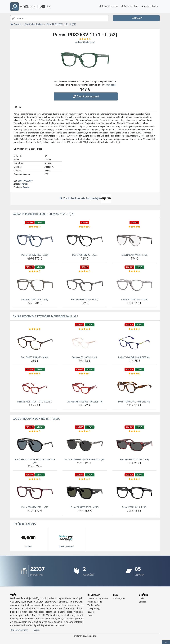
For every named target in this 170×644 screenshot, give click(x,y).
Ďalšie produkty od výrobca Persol (36, 419)
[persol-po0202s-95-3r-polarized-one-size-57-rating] (35, 431)
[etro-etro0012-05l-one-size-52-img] (134, 387)
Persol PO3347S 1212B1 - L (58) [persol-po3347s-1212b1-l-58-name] (134, 459)
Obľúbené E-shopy (24, 524)
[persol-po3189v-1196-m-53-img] (85, 285)
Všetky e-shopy (94, 609)
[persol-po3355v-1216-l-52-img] (35, 493)
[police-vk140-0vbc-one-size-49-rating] (134, 329)
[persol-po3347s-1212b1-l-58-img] (134, 445)
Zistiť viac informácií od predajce (85, 199)
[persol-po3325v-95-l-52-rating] (134, 479)
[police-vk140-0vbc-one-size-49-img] (134, 343)
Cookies (142, 602)
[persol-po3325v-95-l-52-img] (134, 493)
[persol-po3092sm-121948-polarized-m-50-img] (85, 445)
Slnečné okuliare (129, 6)
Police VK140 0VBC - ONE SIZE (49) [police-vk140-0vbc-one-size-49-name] (134, 357)
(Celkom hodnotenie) (85, 42)
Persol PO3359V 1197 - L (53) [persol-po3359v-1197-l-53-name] (35, 255)
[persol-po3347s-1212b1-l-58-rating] (134, 431)
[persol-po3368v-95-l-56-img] (85, 241)
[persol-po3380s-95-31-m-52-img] (85, 493)
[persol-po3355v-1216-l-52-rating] (35, 479)
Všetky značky (94, 605)
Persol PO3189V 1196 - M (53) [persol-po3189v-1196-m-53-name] (85, 299)
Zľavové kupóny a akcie (98, 598)
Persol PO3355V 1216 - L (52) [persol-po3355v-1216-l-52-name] (35, 507)
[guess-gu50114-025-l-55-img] (85, 343)
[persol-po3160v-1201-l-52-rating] (134, 227)
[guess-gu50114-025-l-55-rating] (85, 329)
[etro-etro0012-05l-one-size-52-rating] (134, 374)
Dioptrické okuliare (109, 6)
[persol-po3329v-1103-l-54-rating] (35, 271)
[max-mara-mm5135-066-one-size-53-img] (85, 387)
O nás (141, 598)
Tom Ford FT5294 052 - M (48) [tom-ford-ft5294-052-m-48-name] (35, 357)
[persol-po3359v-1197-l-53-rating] (35, 227)
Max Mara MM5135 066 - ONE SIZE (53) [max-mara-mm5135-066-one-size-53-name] (85, 402)
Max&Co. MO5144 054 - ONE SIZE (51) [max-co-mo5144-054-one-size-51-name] (35, 402)
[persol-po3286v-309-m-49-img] (134, 285)
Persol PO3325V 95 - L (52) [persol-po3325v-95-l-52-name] (134, 507)
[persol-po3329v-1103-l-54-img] (35, 285)
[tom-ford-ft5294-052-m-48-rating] (35, 329)
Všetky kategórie (150, 6)
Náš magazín (119, 598)
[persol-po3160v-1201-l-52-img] (134, 241)
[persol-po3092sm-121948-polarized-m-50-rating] (85, 431)
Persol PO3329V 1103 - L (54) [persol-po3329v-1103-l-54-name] (35, 299)
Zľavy (90, 615)
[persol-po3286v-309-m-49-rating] (134, 271)
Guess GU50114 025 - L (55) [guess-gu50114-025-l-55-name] (85, 357)
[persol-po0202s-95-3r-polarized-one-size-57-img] (35, 445)
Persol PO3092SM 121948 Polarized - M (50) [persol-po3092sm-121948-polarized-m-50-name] (85, 459)
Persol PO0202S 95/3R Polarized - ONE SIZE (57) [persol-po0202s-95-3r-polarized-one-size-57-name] (35, 461)
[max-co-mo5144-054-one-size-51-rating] (35, 374)
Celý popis (111, 85)
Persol (25, 184)
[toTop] (166, 642)
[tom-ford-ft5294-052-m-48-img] (35, 343)
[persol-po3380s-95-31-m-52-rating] (85, 479)
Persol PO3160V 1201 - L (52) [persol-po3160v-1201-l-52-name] (134, 255)
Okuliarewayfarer (19, 630)
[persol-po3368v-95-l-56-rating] (85, 227)
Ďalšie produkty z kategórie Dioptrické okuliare (45, 316)
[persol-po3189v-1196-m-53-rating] (85, 271)
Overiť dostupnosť (86, 96)
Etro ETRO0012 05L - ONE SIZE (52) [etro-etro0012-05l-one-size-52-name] (134, 402)
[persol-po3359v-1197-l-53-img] (35, 241)
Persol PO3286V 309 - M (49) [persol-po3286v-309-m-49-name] (134, 299)
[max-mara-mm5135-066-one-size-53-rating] (85, 374)
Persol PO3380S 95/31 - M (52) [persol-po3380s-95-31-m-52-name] (85, 507)
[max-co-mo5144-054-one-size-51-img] (35, 387)
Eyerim (26, 187)
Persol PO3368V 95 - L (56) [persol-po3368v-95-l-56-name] (85, 255)
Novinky (91, 612)
